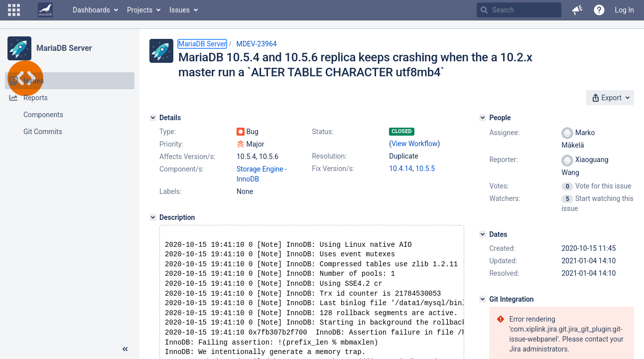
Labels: (170, 191)
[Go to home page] (45, 10)
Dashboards (91, 10)
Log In (625, 10)
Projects (140, 10)
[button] (14, 10)
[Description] (153, 217)
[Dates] (483, 234)
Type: (168, 132)
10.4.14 (401, 169)
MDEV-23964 (256, 44)
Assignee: (504, 133)
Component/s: (182, 169)
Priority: (171, 144)
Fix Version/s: (333, 169)
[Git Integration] (483, 299)
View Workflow (414, 144)
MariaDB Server (64, 48)
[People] (483, 118)
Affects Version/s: (187, 157)
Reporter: (503, 160)
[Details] (153, 118)
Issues (180, 10)
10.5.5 (425, 169)
